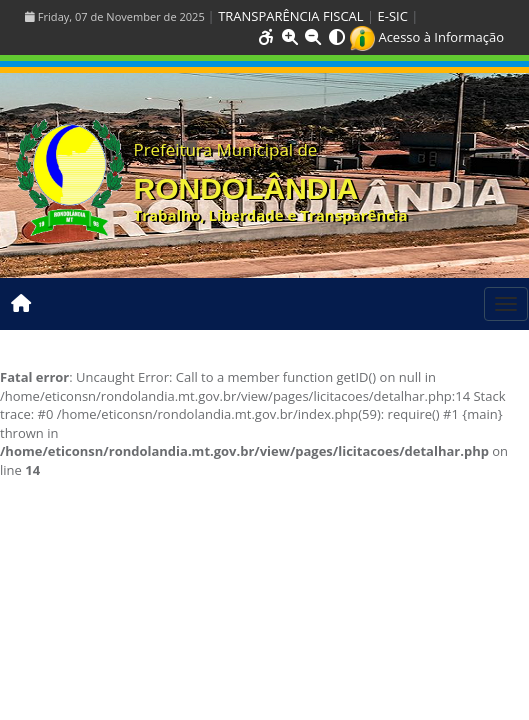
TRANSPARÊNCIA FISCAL (290, 16)
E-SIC (393, 16)
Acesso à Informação (427, 37)
